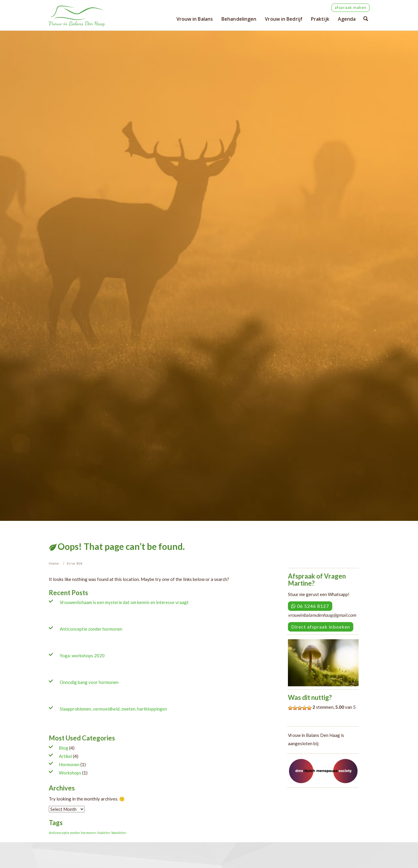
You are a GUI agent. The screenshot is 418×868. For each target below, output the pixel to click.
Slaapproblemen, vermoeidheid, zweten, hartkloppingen (113, 709)
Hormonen (69, 764)
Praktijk (320, 19)
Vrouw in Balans (195, 19)
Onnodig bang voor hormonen (89, 682)
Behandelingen (239, 19)
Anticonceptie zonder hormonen (91, 629)
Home (54, 563)
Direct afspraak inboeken (321, 627)
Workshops (70, 773)
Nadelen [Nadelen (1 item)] (104, 833)
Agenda (347, 19)
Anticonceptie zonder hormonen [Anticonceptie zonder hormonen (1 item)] (73, 833)
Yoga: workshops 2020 (82, 656)
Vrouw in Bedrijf (284, 19)
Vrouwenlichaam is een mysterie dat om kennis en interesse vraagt (124, 602)
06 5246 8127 (310, 606)
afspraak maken (350, 7)
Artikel (65, 756)
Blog (64, 748)
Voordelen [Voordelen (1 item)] (119, 833)
